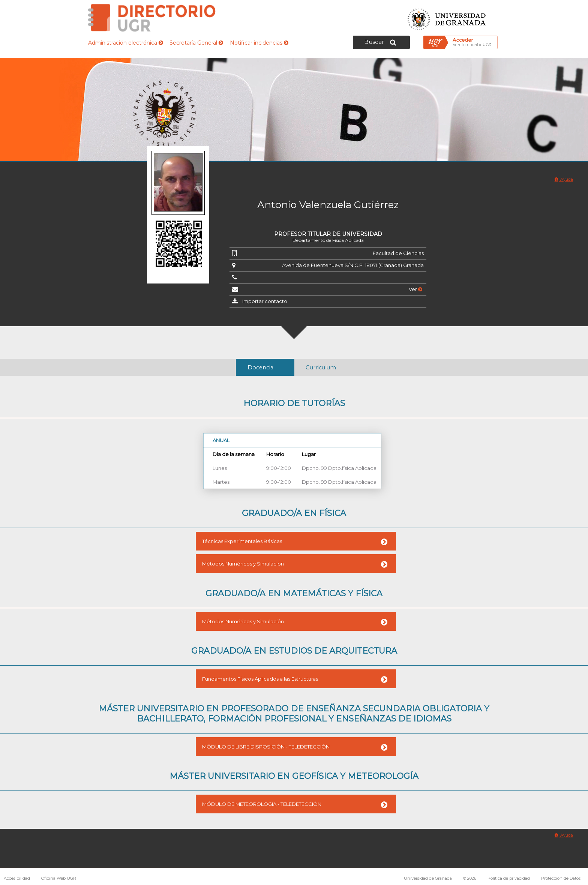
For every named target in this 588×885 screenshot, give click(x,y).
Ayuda (564, 179)
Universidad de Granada (447, 17)
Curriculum (321, 367)
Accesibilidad (17, 878)
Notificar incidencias (259, 43)
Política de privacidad (509, 878)
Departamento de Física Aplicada (328, 240)
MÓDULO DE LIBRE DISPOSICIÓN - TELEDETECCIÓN (266, 747)
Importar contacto (265, 301)
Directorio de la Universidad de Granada (152, 18)
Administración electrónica (126, 43)
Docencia (260, 367)
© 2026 (470, 878)
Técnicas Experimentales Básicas (242, 541)
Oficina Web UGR (59, 878)
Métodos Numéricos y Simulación (243, 564)
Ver (415, 289)
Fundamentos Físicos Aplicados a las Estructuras (260, 679)
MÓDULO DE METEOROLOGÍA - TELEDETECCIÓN (262, 804)
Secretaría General (196, 43)
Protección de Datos (561, 878)
